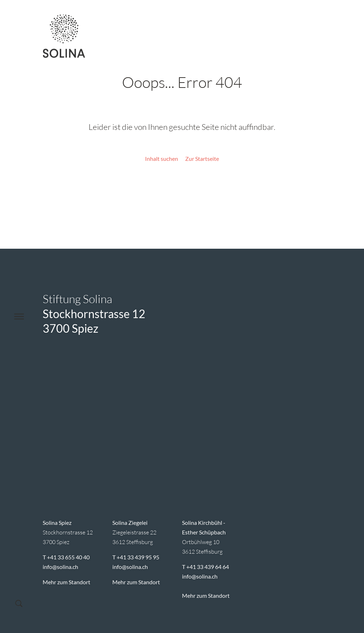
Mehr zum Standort (66, 582)
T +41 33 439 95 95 (136, 557)
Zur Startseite (202, 159)
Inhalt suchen (162, 159)
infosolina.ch (60, 567)
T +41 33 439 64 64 (205, 567)
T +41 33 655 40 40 (66, 557)
